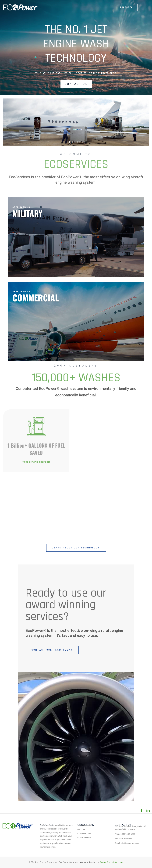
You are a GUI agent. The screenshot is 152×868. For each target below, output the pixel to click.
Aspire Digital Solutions (112, 862)
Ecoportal (127, 7)
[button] (146, 7)
